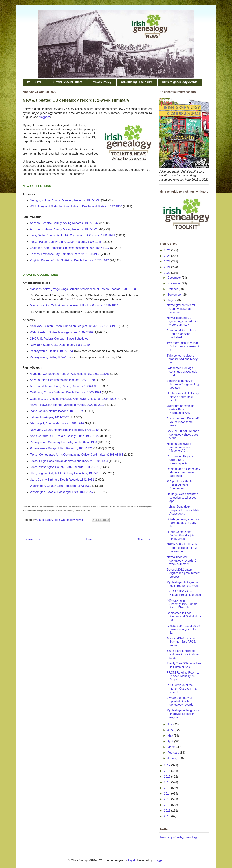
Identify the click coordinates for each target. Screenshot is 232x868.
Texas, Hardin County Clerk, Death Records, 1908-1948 (66, 242)
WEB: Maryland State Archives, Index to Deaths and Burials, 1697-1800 (76, 206)
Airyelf (132, 860)
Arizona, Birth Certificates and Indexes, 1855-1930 (62, 380)
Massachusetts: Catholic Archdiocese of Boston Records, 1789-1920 (74, 305)
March (172, 747)
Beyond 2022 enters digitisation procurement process (184, 573)
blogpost (44, 117)
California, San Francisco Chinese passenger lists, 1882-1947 (70, 248)
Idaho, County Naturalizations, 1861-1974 (57, 411)
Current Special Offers (67, 82)
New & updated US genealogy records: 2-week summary (182, 321)
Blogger (158, 860)
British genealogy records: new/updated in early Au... (184, 523)
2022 (168, 261)
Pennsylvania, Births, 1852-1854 (51, 357)
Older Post (144, 539)
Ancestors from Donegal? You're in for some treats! (183, 422)
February (174, 753)
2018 (168, 771)
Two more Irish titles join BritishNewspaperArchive (184, 346)
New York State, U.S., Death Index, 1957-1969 (60, 345)
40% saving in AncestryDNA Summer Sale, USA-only (183, 604)
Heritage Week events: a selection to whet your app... (183, 498)
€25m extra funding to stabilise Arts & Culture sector (183, 654)
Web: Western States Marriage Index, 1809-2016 (61, 332)
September (175, 295)
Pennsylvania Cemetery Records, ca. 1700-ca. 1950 (63, 442)
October (173, 289)
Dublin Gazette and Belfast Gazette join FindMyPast (181, 535)
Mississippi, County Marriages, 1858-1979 (57, 424)
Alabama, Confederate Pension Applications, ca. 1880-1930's (69, 374)
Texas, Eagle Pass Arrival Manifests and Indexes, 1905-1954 (69, 461)
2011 (168, 811)
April (171, 741)
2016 (168, 782)
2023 (168, 256)
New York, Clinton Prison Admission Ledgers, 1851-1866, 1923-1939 (74, 326)
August (172, 300)
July (170, 724)
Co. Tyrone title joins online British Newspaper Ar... (180, 460)
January (173, 758)
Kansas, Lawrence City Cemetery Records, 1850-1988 (65, 254)
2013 (168, 799)
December (175, 278)
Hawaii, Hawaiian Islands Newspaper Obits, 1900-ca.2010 (67, 405)
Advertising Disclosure (137, 82)
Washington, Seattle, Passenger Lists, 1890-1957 (62, 492)
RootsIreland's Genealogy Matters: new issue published (183, 472)
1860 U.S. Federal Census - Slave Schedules (59, 339)
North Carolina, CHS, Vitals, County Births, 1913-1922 (65, 436)
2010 (168, 816)
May (171, 736)
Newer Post (33, 539)
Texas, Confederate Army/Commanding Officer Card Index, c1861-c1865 (77, 455)
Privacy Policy (102, 82)
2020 (168, 273)
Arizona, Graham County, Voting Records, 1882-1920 (64, 229)
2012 (168, 805)
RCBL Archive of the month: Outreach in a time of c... (182, 689)
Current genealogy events (180, 82)
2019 (168, 765)
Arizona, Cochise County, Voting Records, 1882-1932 (64, 223)
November (175, 283)
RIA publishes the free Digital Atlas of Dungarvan (181, 485)
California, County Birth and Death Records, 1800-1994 (65, 392)
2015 (168, 788)
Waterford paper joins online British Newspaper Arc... (181, 409)
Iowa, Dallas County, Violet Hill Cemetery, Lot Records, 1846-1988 (72, 235)
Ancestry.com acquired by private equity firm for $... (183, 629)
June (171, 730)
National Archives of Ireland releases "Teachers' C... (180, 447)
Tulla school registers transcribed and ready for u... (182, 359)
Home (89, 539)
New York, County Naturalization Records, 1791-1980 (64, 430)
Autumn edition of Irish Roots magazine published (181, 334)
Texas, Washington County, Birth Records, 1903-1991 (64, 467)
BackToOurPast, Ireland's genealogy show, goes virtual (183, 435)
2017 (168, 777)
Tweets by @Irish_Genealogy (178, 837)
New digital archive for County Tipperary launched (181, 309)
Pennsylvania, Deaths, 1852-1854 (52, 351)
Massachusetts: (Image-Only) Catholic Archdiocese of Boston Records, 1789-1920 (83, 289)
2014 (168, 794)
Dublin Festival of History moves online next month (183, 397)
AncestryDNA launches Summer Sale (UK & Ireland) (182, 642)
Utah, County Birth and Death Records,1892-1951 (62, 480)
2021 (168, 267)
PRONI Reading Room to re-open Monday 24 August (183, 676)
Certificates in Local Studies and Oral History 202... (184, 616)
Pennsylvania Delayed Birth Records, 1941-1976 (61, 448)
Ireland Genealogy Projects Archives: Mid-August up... (183, 510)
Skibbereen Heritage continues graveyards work (182, 372)
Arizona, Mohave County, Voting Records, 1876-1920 (64, 386)
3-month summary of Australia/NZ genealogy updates (183, 384)
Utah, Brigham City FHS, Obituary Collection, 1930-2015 (66, 473)
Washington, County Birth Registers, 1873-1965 (61, 486)
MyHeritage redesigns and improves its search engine (184, 714)
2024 (168, 250)
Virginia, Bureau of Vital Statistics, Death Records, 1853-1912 (69, 260)
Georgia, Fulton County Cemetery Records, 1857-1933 (65, 200)
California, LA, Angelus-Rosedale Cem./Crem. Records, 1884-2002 (73, 399)
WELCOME (35, 82)
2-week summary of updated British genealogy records (180, 701)
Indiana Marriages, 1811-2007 (49, 417)
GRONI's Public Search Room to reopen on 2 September (182, 548)
